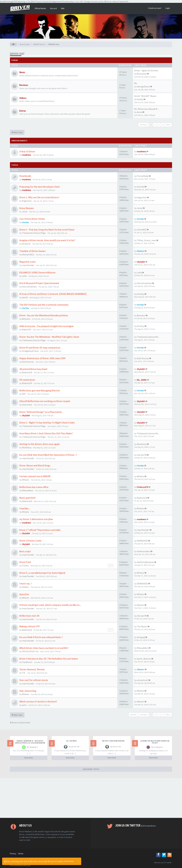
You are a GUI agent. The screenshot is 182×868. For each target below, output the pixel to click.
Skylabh (141, 262)
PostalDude (143, 176)
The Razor (142, 626)
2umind (141, 187)
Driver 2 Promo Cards (30, 541)
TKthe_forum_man (146, 240)
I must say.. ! (26, 584)
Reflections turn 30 (29, 616)
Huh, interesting (28, 691)
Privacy (13, 854)
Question (24, 594)
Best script (25, 551)
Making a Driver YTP (30, 626)
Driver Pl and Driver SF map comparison (40, 348)
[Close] (78, 861)
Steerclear (27, 405)
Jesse (25, 211)
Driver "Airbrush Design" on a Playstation (41, 412)
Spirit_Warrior (144, 659)
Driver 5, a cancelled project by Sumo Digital (42, 573)
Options (133, 715)
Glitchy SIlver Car (30, 651)
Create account (155, 8)
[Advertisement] (91, 798)
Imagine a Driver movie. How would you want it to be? (47, 240)
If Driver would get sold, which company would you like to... (50, 605)
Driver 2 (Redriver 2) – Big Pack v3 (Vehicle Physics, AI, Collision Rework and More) (30, 743)
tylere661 (142, 229)
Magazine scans (28, 262)
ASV (24, 394)
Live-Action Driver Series (32, 219)
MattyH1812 (28, 254)
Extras (23, 111)
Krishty (140, 294)
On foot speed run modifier (113, 741)
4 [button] (163, 125)
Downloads (25, 176)
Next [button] (168, 125)
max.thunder (28, 265)
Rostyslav (142, 74)
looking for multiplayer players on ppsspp (155, 742)
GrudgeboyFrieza (30, 351)
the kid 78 (142, 455)
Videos (23, 98)
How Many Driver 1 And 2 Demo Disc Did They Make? (46, 433)
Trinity (25, 566)
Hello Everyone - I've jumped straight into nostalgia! (46, 326)
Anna (139, 112)
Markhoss (27, 447)
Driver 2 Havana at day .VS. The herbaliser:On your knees (49, 659)
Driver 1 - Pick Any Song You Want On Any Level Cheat (47, 230)
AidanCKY (27, 329)
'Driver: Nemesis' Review (32, 669)
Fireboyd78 (142, 487)
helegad (141, 637)
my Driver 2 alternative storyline (36, 519)
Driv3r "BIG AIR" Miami (145, 96)
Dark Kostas (28, 362)
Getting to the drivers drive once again (40, 444)
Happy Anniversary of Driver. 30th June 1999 (42, 358)
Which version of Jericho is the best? (38, 702)
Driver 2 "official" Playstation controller (40, 530)
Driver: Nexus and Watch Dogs (35, 466)
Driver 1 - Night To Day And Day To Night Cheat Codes (47, 423)
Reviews (24, 85)
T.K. (24, 673)
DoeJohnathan (29, 287)
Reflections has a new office (34, 487)
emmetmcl (142, 680)
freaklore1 (27, 662)
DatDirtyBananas (145, 562)
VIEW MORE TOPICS (91, 769)
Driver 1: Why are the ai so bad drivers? (39, 197)
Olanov (141, 251)
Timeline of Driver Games (32, 251)
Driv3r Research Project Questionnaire (39, 283)
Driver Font (25, 562)
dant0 (25, 297)
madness (27, 155)
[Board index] (13, 44)
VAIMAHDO (142, 541)
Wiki (63, 8)
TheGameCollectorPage (34, 233)
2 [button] (155, 125)
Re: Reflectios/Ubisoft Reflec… (149, 109)
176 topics (144, 125)
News (22, 72)
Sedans (25, 587)
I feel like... (25, 509)
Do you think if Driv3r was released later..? (41, 637)
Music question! (27, 498)
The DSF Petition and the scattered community (44, 305)
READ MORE (29, 758)
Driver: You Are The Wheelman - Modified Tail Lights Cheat (49, 337)
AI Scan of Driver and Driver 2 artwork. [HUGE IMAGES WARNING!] (53, 294)
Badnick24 (27, 372)
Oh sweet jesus (27, 380)
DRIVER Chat (17, 54)
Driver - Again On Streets (146, 70)
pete (24, 705)
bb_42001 (142, 380)
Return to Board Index (20, 723)
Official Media (40, 8)
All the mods (72, 741)
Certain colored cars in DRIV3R (35, 476)
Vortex (25, 222)
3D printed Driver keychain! (33, 369)
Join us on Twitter (136, 825)
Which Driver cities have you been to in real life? (44, 648)
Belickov (26, 319)
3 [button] (159, 125)
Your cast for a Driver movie (34, 680)
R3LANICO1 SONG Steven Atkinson (37, 273)
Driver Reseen (27, 208)
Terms (21, 854)
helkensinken (143, 551)
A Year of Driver (27, 152)
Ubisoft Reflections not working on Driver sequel (45, 401)
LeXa (24, 276)
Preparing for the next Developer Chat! (40, 187)
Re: (136, 83)
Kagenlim (27, 201)
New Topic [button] (17, 132)
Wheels (26, 480)
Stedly (140, 99)
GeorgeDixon (143, 86)
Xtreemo (26, 244)
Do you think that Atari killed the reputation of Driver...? (48, 455)
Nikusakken (28, 490)
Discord (53, 8)
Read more (69, 861)
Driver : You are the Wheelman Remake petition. (44, 315)
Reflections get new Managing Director (40, 391)
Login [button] (168, 8)
